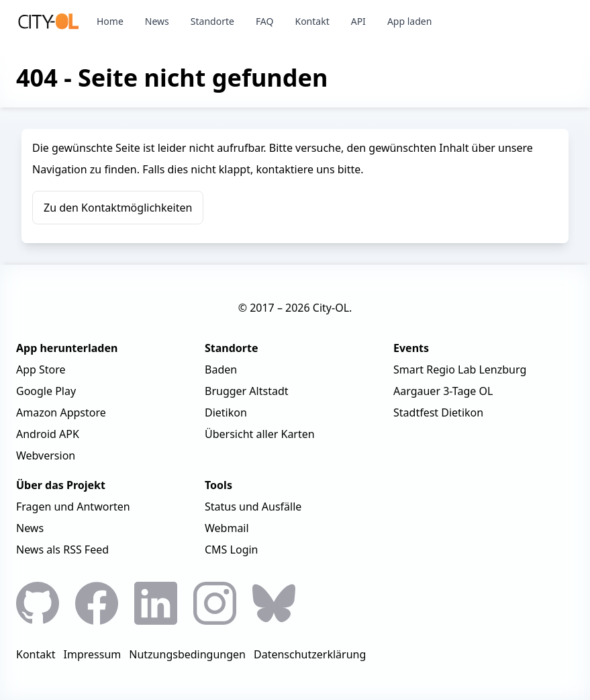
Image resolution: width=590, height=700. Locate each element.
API (358, 21)
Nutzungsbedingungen (187, 654)
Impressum (93, 654)
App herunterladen (67, 348)
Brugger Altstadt (247, 391)
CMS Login (232, 550)
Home (110, 21)
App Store (41, 369)
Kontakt (312, 21)
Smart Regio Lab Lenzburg (460, 369)
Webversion (46, 455)
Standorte (212, 21)
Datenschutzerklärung (310, 654)
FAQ (265, 21)
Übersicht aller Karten (260, 434)
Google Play (46, 391)
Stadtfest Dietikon (438, 412)
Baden (221, 369)
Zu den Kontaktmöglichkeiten (118, 208)
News (157, 21)
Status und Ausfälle (253, 507)
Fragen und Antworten (73, 507)
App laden (409, 21)
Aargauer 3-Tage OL (443, 391)
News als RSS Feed (62, 550)
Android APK (48, 434)
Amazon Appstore (61, 412)
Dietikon (226, 412)
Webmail (227, 528)
